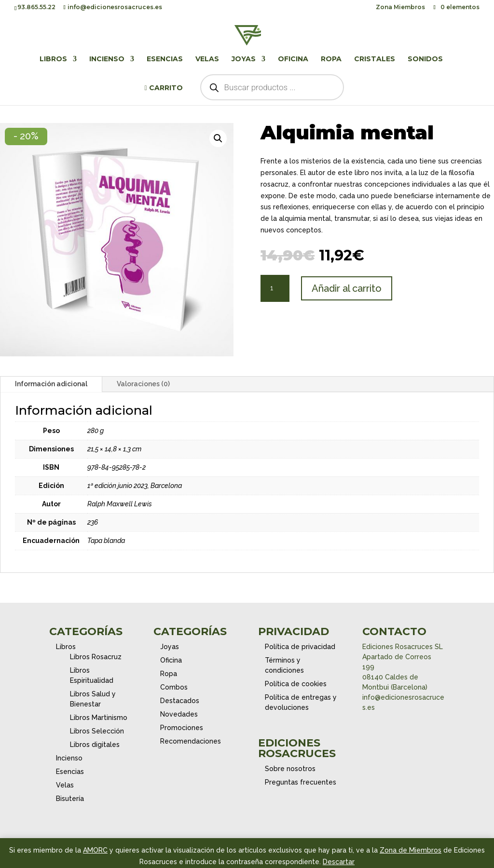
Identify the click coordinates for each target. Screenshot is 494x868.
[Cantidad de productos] (275, 288)
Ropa (331, 59)
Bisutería (70, 799)
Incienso (107, 59)
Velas (207, 59)
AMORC (95, 850)
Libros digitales (95, 745)
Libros (53, 59)
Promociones (182, 728)
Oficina (293, 59)
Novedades (179, 714)
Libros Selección (97, 731)
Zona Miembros (400, 7)
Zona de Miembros (411, 850)
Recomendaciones (191, 741)
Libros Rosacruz (96, 657)
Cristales (375, 59)
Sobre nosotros (290, 769)
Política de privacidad (300, 647)
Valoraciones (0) (143, 384)
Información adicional (51, 384)
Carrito (163, 88)
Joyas (244, 59)
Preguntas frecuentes (301, 782)
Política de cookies (296, 684)
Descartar (339, 862)
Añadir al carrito (347, 288)
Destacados (180, 701)
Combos (174, 687)
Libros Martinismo (99, 718)
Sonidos (425, 59)
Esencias (165, 59)
